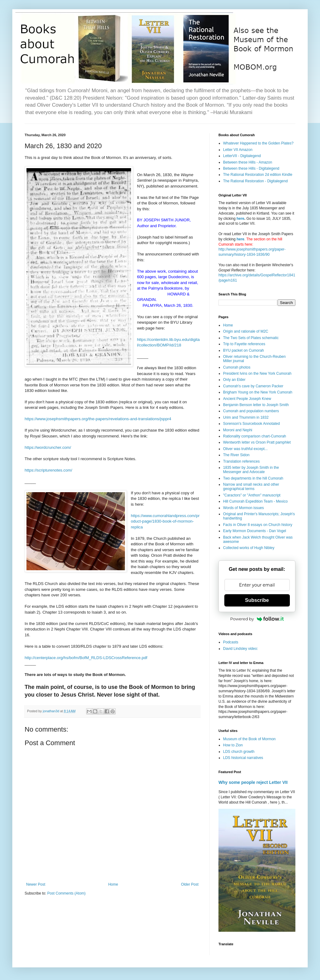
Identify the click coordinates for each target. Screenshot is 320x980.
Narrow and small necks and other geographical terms (251, 487)
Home (113, 884)
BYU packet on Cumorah (244, 350)
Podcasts (231, 642)
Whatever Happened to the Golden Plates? (258, 143)
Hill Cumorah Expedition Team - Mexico (255, 501)
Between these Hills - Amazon (248, 162)
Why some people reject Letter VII (253, 782)
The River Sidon (236, 455)
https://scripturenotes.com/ (48, 470)
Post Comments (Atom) (66, 893)
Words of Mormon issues (244, 508)
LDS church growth (239, 752)
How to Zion (233, 745)
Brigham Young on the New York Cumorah (258, 392)
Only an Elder (234, 380)
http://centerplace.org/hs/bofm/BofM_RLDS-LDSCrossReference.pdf (86, 658)
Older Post (190, 884)
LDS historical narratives (243, 758)
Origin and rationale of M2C (246, 331)
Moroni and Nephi (238, 430)
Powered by (257, 619)
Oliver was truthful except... (245, 449)
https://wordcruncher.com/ (48, 447)
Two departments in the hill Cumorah (253, 478)
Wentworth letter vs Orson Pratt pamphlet (257, 442)
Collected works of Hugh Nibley (249, 548)
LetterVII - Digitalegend (242, 156)
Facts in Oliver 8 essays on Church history (258, 525)
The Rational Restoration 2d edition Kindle (258, 175)
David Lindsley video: (240, 649)
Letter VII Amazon (238, 150)
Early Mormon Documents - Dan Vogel (255, 531)
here (240, 219)
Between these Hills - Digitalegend (251, 168)
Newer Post (36, 884)
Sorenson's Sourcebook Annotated (251, 424)
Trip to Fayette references (244, 344)
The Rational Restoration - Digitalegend (255, 181)
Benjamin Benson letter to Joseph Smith (256, 405)
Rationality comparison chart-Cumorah (255, 436)
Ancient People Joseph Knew (247, 399)
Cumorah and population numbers (251, 411)
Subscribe (257, 600)
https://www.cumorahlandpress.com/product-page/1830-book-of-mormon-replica (165, 521)
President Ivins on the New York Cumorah (257, 373)
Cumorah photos (237, 367)
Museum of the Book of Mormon (249, 739)
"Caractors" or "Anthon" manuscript (252, 495)
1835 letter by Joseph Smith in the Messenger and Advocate (251, 470)
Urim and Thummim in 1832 (246, 417)
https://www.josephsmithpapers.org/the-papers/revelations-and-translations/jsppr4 (98, 419)
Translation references (241, 461)
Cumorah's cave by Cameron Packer (253, 386)
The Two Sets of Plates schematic (251, 338)
